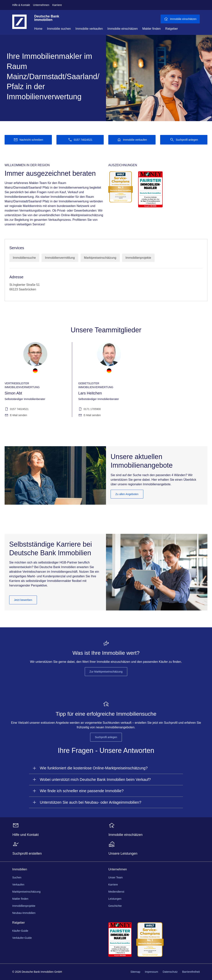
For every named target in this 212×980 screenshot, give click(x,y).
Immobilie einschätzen (122, 29)
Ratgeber (172, 29)
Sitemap (135, 972)
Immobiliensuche (24, 258)
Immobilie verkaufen (89, 29)
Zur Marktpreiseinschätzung (106, 672)
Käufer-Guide (20, 931)
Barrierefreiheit (191, 972)
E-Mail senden (16, 415)
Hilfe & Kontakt (21, 5)
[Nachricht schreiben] (28, 140)
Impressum (151, 972)
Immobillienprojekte (24, 906)
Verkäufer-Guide (22, 938)
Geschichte (115, 906)
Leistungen (115, 899)
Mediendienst (116, 892)
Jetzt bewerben (23, 600)
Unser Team (115, 877)
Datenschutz (170, 972)
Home (38, 29)
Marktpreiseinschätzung (100, 258)
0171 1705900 (90, 409)
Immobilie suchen (59, 29)
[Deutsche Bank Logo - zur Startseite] (19, 25)
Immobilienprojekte (138, 258)
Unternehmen (41, 5)
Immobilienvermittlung (60, 258)
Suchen (17, 877)
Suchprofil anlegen (106, 737)
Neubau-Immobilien (24, 913)
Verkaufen (18, 885)
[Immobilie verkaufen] (132, 140)
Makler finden (152, 29)
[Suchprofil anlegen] (184, 140)
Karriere (57, 5)
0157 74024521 (17, 409)
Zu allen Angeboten (127, 494)
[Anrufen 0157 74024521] (80, 140)
